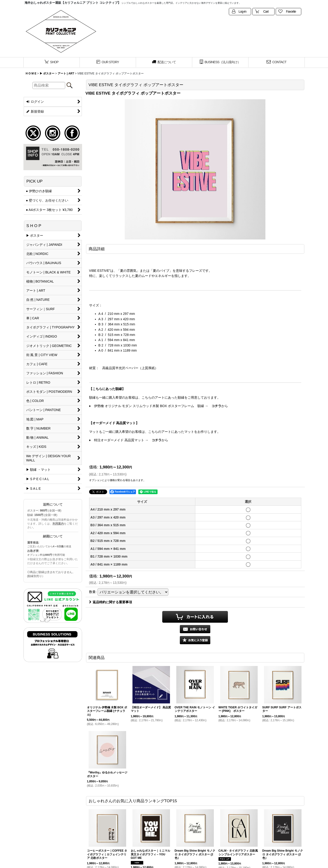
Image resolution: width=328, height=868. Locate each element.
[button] (195, 640)
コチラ (216, 406)
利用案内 (58, 524)
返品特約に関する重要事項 (111, 602)
